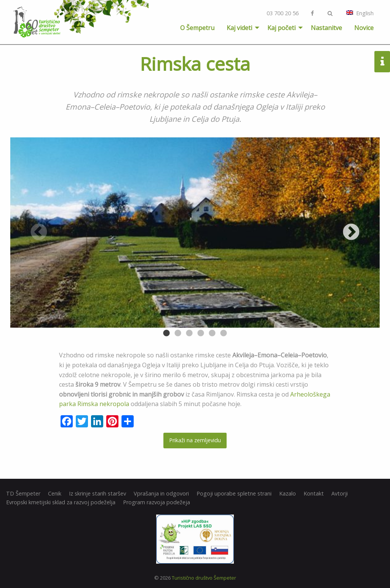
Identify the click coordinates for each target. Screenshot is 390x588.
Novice (364, 28)
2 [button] (178, 333)
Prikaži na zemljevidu (195, 440)
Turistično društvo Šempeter (204, 578)
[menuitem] (197, 28)
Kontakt (314, 494)
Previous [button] (39, 233)
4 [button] (201, 333)
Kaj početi (281, 28)
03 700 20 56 (283, 13)
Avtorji (340, 494)
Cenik (55, 494)
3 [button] (189, 333)
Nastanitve (326, 28)
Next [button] (351, 233)
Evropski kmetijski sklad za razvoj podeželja (61, 502)
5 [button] (212, 333)
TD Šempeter (23, 494)
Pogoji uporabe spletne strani (234, 494)
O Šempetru (197, 28)
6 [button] (224, 333)
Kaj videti (239, 28)
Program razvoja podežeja (157, 502)
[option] (195, 233)
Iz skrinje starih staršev (97, 494)
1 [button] (166, 333)
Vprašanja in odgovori (161, 494)
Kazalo (288, 494)
